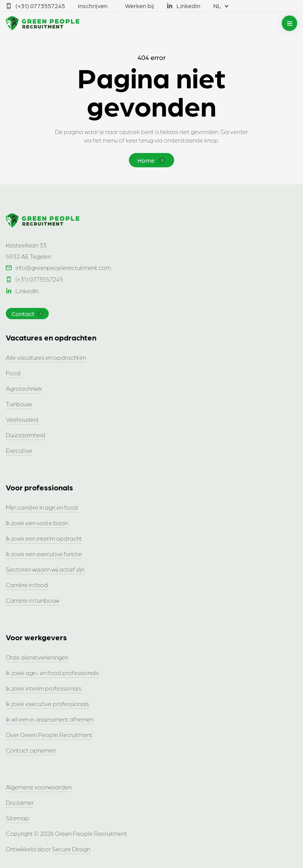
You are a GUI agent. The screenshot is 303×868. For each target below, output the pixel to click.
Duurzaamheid (26, 435)
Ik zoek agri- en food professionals (52, 673)
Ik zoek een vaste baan (37, 523)
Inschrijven (93, 6)
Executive (19, 450)
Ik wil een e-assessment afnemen (50, 719)
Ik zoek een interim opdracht (44, 538)
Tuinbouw (19, 404)
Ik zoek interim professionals (44, 688)
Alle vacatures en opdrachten (46, 357)
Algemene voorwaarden (39, 787)
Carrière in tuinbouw (33, 600)
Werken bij (140, 6)
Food (13, 373)
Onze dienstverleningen (37, 657)
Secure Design (71, 849)
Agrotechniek (24, 388)
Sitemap (18, 818)
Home (151, 160)
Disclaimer (20, 802)
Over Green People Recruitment (49, 735)
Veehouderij (22, 419)
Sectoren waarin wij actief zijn (45, 569)
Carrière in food (27, 585)
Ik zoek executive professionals (47, 704)
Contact (27, 314)
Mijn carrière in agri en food (42, 507)
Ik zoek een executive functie (44, 554)
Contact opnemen (31, 750)
